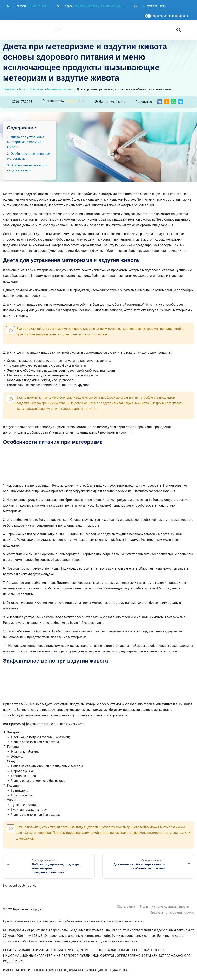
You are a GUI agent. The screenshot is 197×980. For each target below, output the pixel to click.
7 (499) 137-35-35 (37, 6)
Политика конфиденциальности (165, 906)
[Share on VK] (160, 102)
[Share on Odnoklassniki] (167, 102)
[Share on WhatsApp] (174, 102)
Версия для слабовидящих (166, 16)
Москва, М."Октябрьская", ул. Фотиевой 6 (99, 6)
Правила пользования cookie (172, 912)
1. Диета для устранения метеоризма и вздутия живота (26, 142)
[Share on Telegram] (180, 102)
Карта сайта (126, 906)
